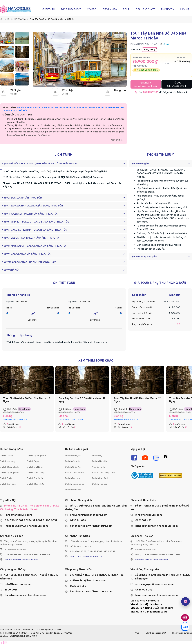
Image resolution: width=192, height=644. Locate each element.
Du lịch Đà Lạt (7, 478)
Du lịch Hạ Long (7, 461)
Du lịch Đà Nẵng (35, 467)
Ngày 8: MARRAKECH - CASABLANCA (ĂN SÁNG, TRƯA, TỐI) (63, 246)
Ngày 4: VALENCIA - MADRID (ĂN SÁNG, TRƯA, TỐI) (63, 214)
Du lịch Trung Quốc (75, 484)
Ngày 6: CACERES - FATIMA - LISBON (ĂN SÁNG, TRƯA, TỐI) (63, 230)
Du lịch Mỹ (97, 456)
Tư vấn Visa (110, 9)
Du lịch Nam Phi (100, 461)
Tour (126, 9)
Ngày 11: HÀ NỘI (63, 270)
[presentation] (35, 60)
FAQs (137, 633)
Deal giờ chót (145, 9)
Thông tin (168, 9)
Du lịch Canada (73, 461)
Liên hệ (185, 9)
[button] (189, 164)
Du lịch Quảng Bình (9, 467)
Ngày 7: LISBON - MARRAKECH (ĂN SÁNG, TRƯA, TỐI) (63, 238)
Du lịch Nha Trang (36, 473)
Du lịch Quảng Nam (10, 473)
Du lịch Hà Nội (7, 456)
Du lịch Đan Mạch (74, 478)
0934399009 (151, 92)
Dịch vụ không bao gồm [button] (144, 257)
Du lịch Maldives (73, 490)
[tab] (160, 164)
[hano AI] (185, 601)
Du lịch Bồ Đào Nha (17, 19)
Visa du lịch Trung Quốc (104, 473)
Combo (92, 9)
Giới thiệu (49, 9)
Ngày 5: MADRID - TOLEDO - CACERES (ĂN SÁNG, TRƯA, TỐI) (63, 222)
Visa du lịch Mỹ (99, 467)
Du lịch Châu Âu (73, 467)
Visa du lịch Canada (75, 473)
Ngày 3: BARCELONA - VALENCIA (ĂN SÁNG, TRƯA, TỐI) (63, 206)
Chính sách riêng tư (156, 633)
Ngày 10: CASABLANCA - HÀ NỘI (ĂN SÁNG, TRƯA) (63, 262)
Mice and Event (71, 9)
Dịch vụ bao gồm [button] (140, 164)
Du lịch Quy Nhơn (35, 484)
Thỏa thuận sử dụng (182, 633)
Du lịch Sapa (33, 461)
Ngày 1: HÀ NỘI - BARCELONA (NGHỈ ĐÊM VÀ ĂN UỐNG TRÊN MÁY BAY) (63, 164)
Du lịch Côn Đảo (8, 484)
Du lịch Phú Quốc (35, 478)
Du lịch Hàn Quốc (101, 478)
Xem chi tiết (117, 140)
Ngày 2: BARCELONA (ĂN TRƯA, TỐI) (63, 198)
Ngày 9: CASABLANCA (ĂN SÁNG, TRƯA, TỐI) (63, 254)
